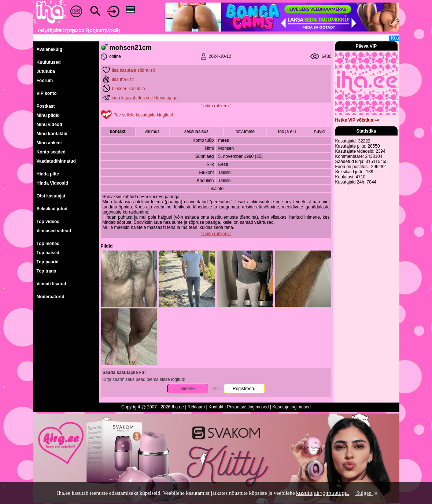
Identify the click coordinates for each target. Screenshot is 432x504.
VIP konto (47, 93)
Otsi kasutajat (51, 196)
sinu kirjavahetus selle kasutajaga (145, 98)
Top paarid (48, 262)
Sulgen (367, 493)
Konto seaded (51, 152)
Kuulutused (49, 62)
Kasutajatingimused (291, 407)
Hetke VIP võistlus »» (357, 120)
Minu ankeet (49, 143)
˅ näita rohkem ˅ (216, 106)
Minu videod (49, 125)
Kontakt (216, 407)
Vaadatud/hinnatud (56, 161)
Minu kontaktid (52, 134)
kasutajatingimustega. (323, 493)
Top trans (47, 271)
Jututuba (46, 71)
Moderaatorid (51, 297)
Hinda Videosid (52, 183)
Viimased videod (54, 231)
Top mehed (48, 244)
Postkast (46, 106)
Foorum (45, 81)
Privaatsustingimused (248, 407)
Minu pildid (48, 115)
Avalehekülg (49, 49)
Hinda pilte (48, 174)
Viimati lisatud (51, 284)
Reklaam (196, 407)
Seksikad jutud (52, 209)
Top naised (48, 253)
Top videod (48, 222)
